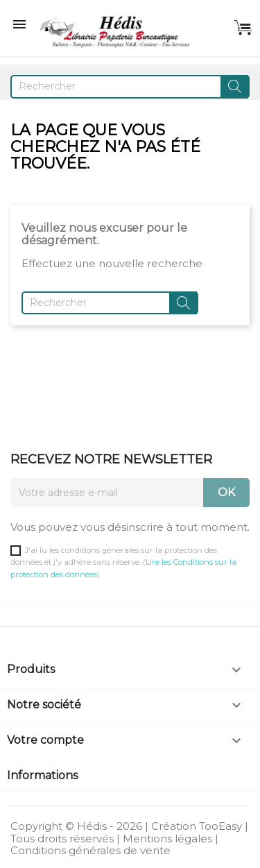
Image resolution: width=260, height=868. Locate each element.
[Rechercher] (130, 87)
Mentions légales (167, 839)
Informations (42, 775)
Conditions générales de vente (90, 850)
